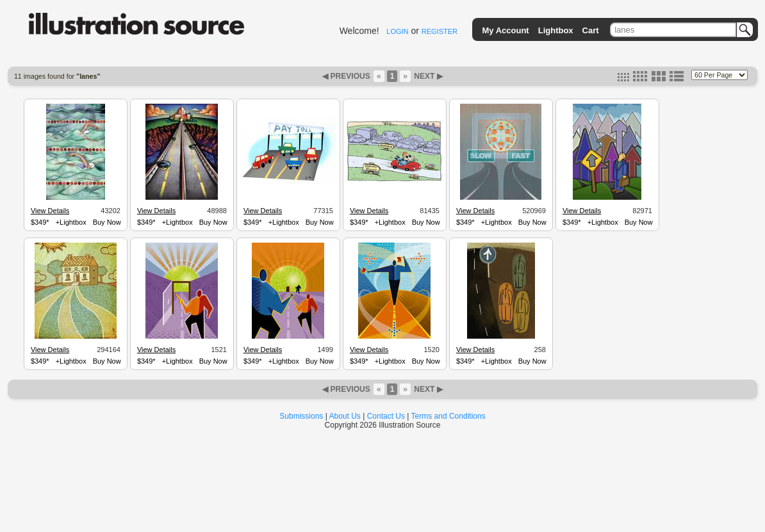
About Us (345, 416)
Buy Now (107, 222)
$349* (40, 222)
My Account (506, 30)
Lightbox (556, 30)
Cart (591, 30)
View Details (50, 211)
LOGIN (397, 31)
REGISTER (440, 31)
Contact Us (386, 416)
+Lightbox (71, 222)
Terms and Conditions (448, 416)
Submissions (301, 416)
